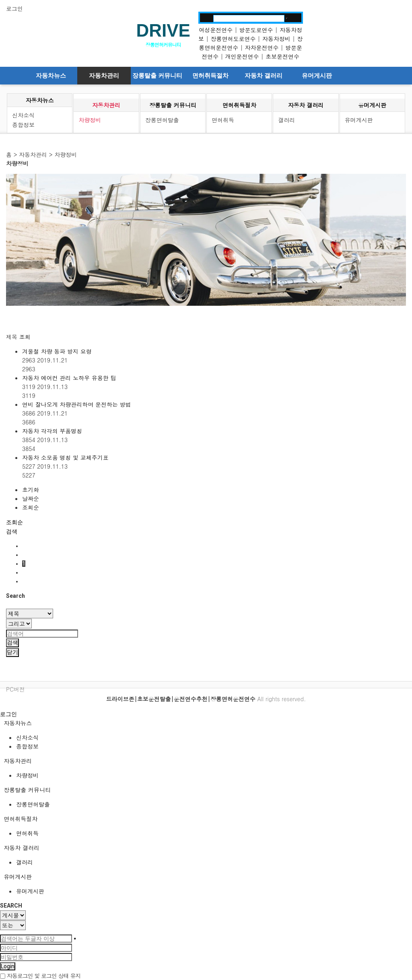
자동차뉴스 (51, 76)
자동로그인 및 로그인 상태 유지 (40, 976)
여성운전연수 (216, 30)
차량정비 (90, 120)
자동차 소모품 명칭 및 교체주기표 (65, 457)
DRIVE (163, 30)
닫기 (12, 652)
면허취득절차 (210, 76)
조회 (25, 337)
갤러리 (286, 120)
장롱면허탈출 (162, 120)
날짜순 (31, 498)
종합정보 (23, 125)
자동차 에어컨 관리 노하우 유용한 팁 (69, 378)
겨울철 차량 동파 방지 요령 (57, 351)
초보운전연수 (282, 56)
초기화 (31, 490)
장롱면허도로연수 (233, 39)
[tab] (206, 723)
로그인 (14, 8)
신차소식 (23, 115)
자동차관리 (104, 76)
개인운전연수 (242, 56)
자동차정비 (276, 39)
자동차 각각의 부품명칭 (52, 431)
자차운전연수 (262, 47)
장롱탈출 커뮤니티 (157, 76)
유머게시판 (317, 76)
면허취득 (223, 120)
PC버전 (15, 689)
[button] (12, 531)
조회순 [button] (14, 522)
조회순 (31, 507)
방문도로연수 (256, 30)
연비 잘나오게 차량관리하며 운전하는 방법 (77, 404)
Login (8, 966)
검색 (12, 642)
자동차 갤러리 (264, 76)
